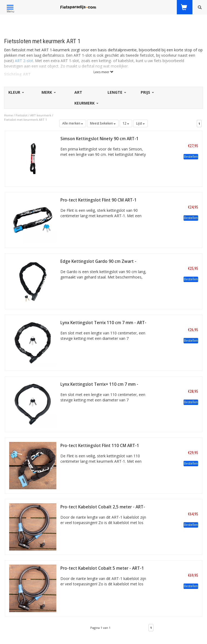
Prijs (147, 92)
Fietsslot (22, 115)
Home (8, 115)
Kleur (16, 92)
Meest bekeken (103, 123)
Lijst (140, 123)
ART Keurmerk (86, 98)
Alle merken (73, 123)
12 (126, 123)
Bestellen (191, 157)
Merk (48, 92)
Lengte (116, 92)
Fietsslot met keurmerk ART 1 (25, 120)
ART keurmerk (41, 115)
